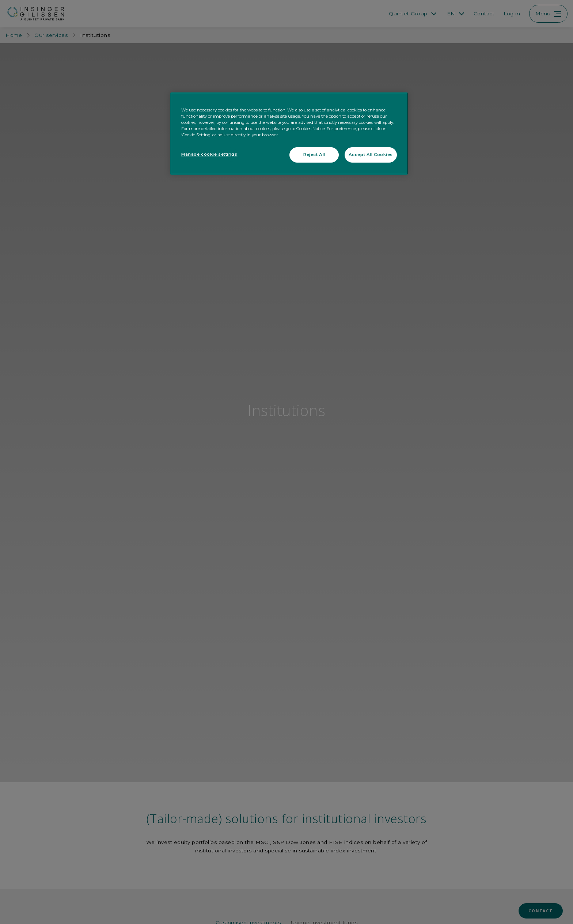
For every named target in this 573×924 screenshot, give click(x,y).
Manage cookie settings (209, 154)
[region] (289, 134)
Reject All (314, 155)
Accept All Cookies (371, 155)
